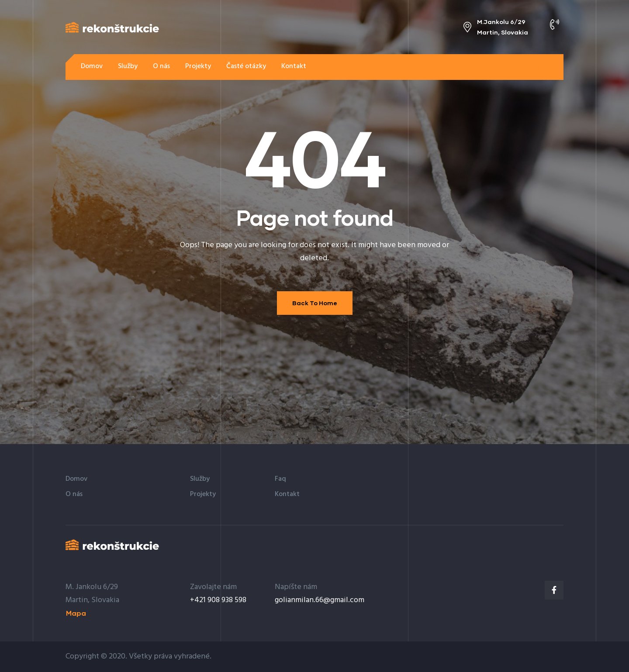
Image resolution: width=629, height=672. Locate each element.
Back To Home (315, 303)
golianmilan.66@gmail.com (320, 600)
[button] (537, 67)
